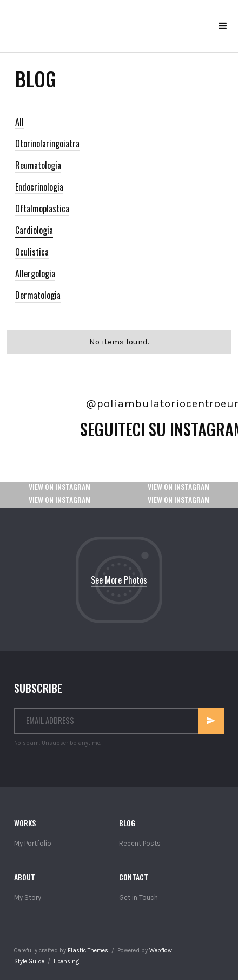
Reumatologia (38, 165)
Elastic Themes (88, 950)
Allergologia (35, 273)
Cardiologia (34, 230)
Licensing (66, 961)
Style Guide (29, 961)
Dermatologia (38, 295)
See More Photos (119, 580)
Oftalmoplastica (42, 208)
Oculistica (32, 252)
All (19, 122)
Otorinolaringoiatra (47, 143)
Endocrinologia (39, 187)
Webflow (161, 950)
